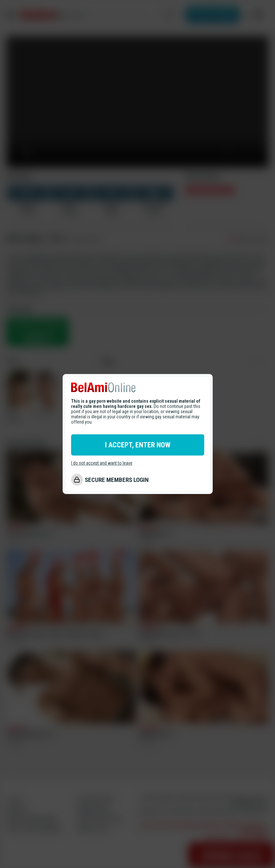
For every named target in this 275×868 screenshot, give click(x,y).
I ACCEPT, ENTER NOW (138, 445)
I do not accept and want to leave (102, 463)
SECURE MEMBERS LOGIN (117, 480)
